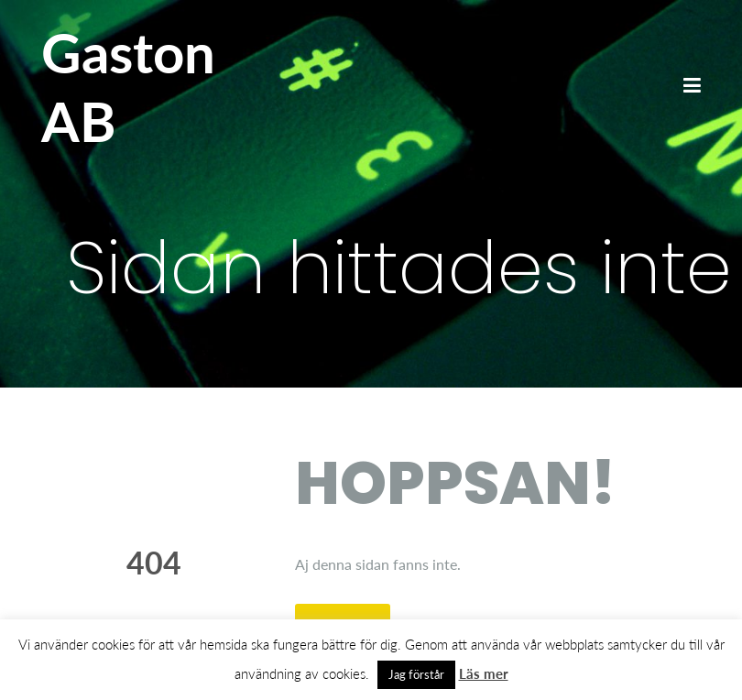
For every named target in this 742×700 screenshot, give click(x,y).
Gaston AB (128, 87)
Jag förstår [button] (416, 674)
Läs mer (484, 673)
